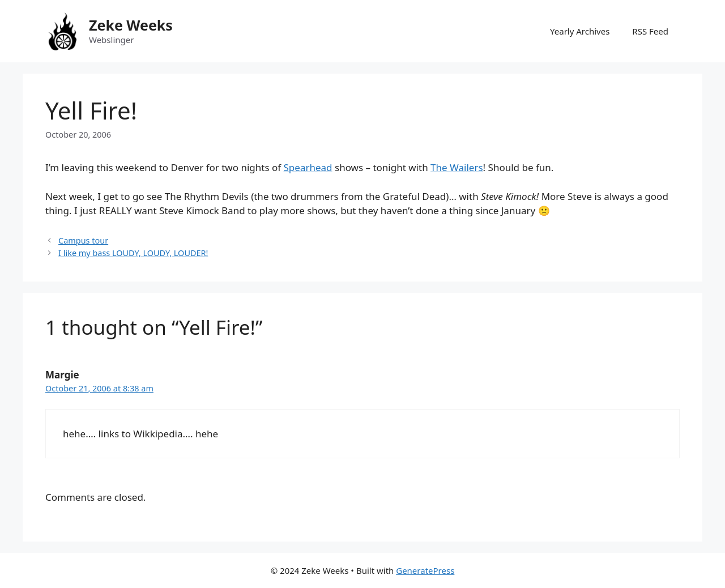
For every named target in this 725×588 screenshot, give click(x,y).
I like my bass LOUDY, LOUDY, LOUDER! (133, 253)
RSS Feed (650, 31)
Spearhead (308, 167)
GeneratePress (425, 570)
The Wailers (457, 167)
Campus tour (83, 240)
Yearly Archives (580, 31)
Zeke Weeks (131, 25)
